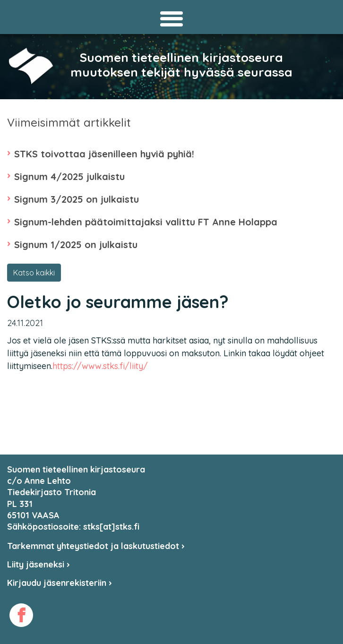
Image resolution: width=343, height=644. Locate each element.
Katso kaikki (34, 273)
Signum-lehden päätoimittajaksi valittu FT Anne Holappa (146, 222)
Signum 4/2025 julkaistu (69, 176)
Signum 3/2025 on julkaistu (77, 199)
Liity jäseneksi (39, 564)
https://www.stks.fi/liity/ (100, 366)
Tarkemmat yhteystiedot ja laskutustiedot (96, 546)
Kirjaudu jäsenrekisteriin (60, 583)
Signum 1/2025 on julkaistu (76, 245)
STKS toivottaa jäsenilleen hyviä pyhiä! (104, 154)
